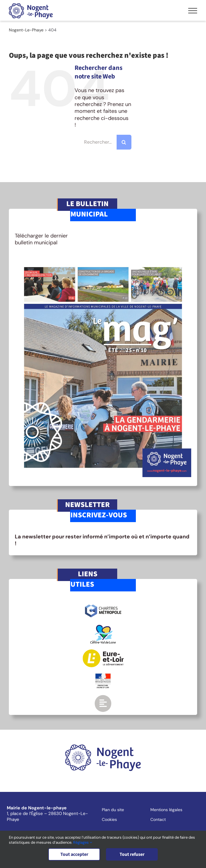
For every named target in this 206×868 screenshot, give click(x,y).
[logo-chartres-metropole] (103, 605)
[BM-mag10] (103, 260)
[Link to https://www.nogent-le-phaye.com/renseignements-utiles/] (103, 703)
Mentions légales (166, 810)
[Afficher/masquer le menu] (193, 11)
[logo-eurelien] (103, 652)
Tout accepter (74, 854)
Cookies (109, 819)
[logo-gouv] (103, 676)
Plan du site (113, 810)
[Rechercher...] (103, 142)
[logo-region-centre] (103, 628)
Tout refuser (132, 854)
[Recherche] (124, 142)
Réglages (83, 842)
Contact (158, 819)
